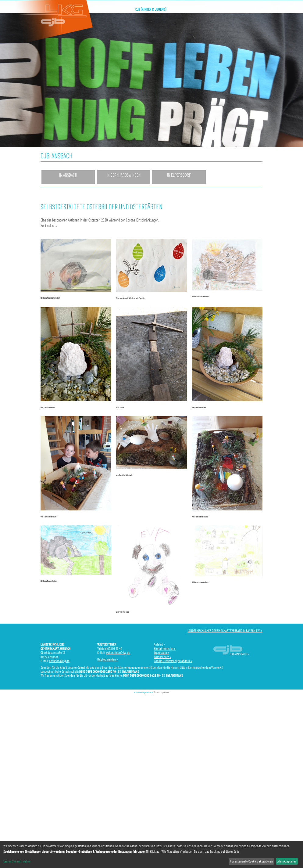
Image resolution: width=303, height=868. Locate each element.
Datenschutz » (162, 657)
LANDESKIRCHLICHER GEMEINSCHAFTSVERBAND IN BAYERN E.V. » (225, 630)
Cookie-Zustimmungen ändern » (173, 661)
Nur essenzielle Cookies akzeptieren (251, 861)
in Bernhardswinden (123, 175)
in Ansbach (68, 175)
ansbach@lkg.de (59, 661)
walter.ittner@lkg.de (118, 652)
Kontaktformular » (165, 648)
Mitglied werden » (108, 659)
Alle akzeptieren (287, 861)
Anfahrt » (159, 644)
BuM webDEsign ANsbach (143, 692)
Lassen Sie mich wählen (17, 861)
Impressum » (161, 652)
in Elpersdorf (179, 175)
